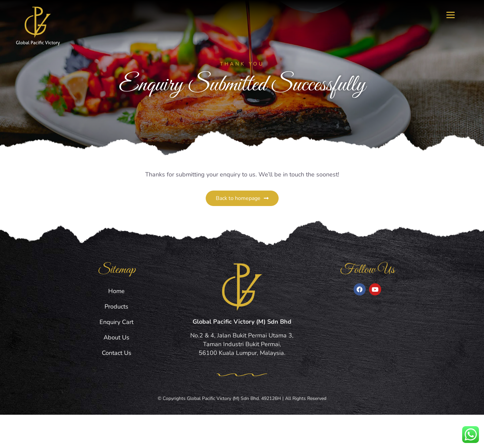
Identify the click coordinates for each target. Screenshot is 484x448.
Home (116, 324)
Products (116, 340)
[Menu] (451, 14)
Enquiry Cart (116, 355)
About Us (116, 371)
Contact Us (117, 386)
